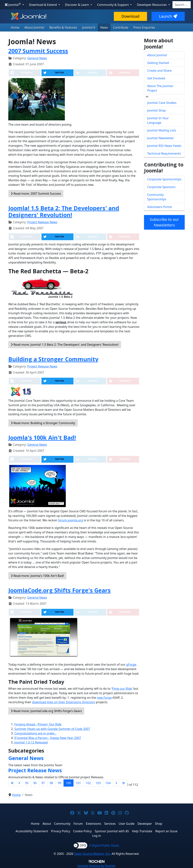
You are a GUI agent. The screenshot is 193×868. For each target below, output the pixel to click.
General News (37, 58)
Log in (96, 836)
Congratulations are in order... (35, 733)
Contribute (121, 27)
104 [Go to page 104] (108, 783)
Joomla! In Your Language (158, 120)
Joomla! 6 (89, 27)
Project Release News (42, 222)
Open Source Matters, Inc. (92, 854)
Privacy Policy (61, 831)
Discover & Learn (77, 5)
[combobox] (182, 5)
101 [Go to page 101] (78, 783)
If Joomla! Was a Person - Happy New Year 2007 (48, 738)
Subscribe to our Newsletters (164, 222)
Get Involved (156, 78)
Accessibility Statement (32, 831)
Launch (168, 16)
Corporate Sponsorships (164, 179)
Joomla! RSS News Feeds (164, 146)
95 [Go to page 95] (27, 783)
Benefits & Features (63, 27)
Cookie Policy (82, 831)
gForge (131, 664)
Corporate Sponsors (161, 187)
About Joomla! (34, 27)
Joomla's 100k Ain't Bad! (42, 437)
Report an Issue (166, 831)
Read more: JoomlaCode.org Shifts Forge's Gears (46, 711)
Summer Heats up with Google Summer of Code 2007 (52, 729)
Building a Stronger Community (53, 359)
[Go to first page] (12, 783)
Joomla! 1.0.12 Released (31, 742)
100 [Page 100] (69, 783)
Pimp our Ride (122, 689)
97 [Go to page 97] (43, 783)
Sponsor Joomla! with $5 (112, 831)
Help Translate (142, 831)
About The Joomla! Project (160, 88)
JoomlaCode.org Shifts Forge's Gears (59, 590)
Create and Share (159, 71)
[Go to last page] (123, 783)
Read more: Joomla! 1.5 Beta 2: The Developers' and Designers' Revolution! (65, 345)
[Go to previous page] (19, 783)
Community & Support (113, 5)
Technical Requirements (164, 153)
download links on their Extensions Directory (64, 702)
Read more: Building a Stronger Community (43, 423)
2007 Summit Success (38, 51)
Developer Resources (152, 5)
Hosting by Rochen (96, 866)
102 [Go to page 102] (88, 783)
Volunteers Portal (159, 207)
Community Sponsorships (157, 197)
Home (15, 27)
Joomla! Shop (156, 110)
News (104, 27)
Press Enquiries (144, 27)
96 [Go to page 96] (35, 783)
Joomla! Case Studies (162, 103)
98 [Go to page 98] (51, 783)
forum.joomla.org (71, 520)
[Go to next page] (116, 783)
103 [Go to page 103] (98, 783)
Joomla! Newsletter (161, 138)
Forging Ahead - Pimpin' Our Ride (38, 724)
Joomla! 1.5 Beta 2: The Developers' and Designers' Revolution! (64, 211)
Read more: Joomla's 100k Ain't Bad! (37, 576)
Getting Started (158, 63)
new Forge (104, 698)
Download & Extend (43, 5)
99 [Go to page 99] (59, 783)
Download (130, 16)
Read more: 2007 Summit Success (36, 194)
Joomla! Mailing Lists (162, 130)
